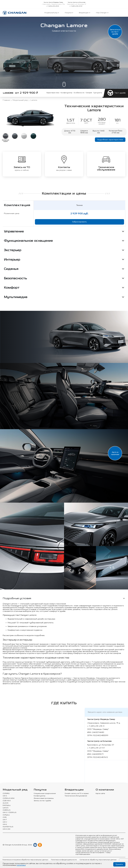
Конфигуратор (66, 93)
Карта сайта (100, 794)
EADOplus (7, 805)
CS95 (5, 817)
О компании (105, 790)
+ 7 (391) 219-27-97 (76, 6)
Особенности (79, 93)
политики (21, 865)
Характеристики (53, 93)
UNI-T (5, 820)
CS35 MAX (7, 801)
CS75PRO (6, 794)
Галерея (89, 93)
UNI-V (5, 822)
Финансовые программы (44, 798)
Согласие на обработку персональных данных (98, 860)
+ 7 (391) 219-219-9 (53, 6)
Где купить (98, 93)
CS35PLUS (7, 810)
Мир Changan (102, 13)
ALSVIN (6, 803)
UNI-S (5, 796)
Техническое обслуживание (76, 796)
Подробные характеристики (110, 140)
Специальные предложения (45, 794)
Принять (119, 864)
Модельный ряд (52, 13)
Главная (6, 100)
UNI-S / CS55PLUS (10, 813)
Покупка (69, 13)
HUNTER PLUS (8, 827)
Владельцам (85, 13)
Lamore (6, 808)
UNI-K (5, 824)
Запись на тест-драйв (42, 801)
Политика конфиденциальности (64, 860)
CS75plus (6, 815)
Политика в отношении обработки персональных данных (25, 860)
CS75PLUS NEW (9, 798)
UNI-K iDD (7, 829)
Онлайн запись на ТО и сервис (77, 794)
